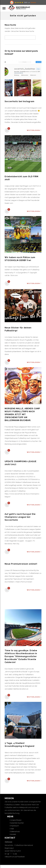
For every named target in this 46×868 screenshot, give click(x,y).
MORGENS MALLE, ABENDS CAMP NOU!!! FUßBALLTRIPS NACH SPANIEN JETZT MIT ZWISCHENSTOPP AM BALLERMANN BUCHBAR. (22, 414)
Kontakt (13, 834)
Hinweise (33, 2)
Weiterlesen (34, 130)
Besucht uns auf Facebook (15, 857)
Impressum (14, 826)
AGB (12, 829)
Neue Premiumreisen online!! (21, 564)
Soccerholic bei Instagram (20, 101)
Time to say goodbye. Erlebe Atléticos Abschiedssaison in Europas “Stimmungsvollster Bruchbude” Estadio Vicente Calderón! (21, 656)
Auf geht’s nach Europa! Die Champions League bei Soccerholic (20, 517)
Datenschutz (15, 831)
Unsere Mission (16, 820)
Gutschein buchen (17, 823)
